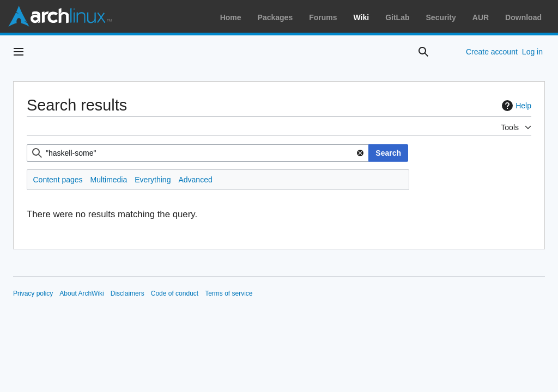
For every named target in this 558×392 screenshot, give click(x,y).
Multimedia (109, 180)
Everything (153, 180)
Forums (323, 17)
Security (441, 17)
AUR (481, 17)
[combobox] (198, 153)
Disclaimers (128, 293)
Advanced (195, 180)
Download (523, 17)
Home (231, 17)
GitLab (397, 17)
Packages (275, 17)
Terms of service (229, 293)
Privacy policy (33, 293)
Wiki (362, 17)
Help (515, 106)
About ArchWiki (81, 293)
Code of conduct (175, 293)
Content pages (58, 180)
